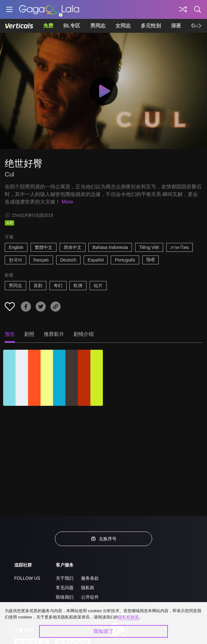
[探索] (183, 9)
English (16, 247)
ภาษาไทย (180, 247)
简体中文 (73, 247)
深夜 (176, 26)
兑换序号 (103, 539)
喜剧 (38, 285)
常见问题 (65, 588)
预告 (10, 334)
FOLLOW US (27, 578)
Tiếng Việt (149, 247)
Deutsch (68, 260)
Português (125, 260)
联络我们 (65, 597)
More (67, 202)
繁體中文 (44, 247)
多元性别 (151, 26)
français (41, 260)
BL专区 (72, 26)
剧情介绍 (84, 334)
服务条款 (90, 578)
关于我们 (65, 578)
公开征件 (90, 597)
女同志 (123, 26)
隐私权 (88, 588)
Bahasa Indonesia (110, 247)
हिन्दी (151, 260)
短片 (98, 285)
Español (96, 260)
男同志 (98, 26)
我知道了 (103, 631)
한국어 (15, 260)
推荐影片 (54, 334)
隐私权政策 (129, 617)
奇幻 (58, 285)
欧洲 (78, 285)
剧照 (29, 334)
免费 (48, 26)
